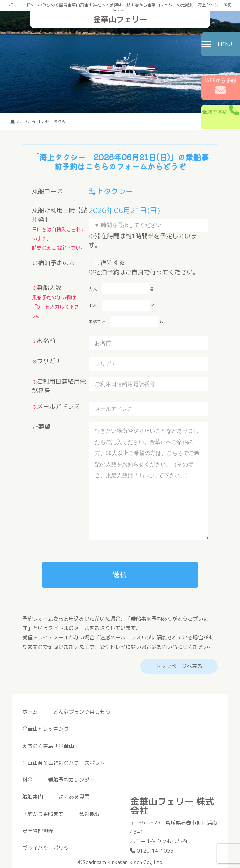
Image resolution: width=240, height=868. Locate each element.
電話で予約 (221, 110)
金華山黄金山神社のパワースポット (64, 763)
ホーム (30, 712)
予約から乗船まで (43, 814)
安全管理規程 (38, 831)
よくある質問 (74, 797)
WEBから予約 (221, 86)
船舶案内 (33, 797)
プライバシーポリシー (48, 848)
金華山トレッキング (46, 729)
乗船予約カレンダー (71, 780)
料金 (27, 780)
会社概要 (89, 814)
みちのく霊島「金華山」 (51, 746)
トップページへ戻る (179, 666)
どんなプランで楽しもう (82, 712)
